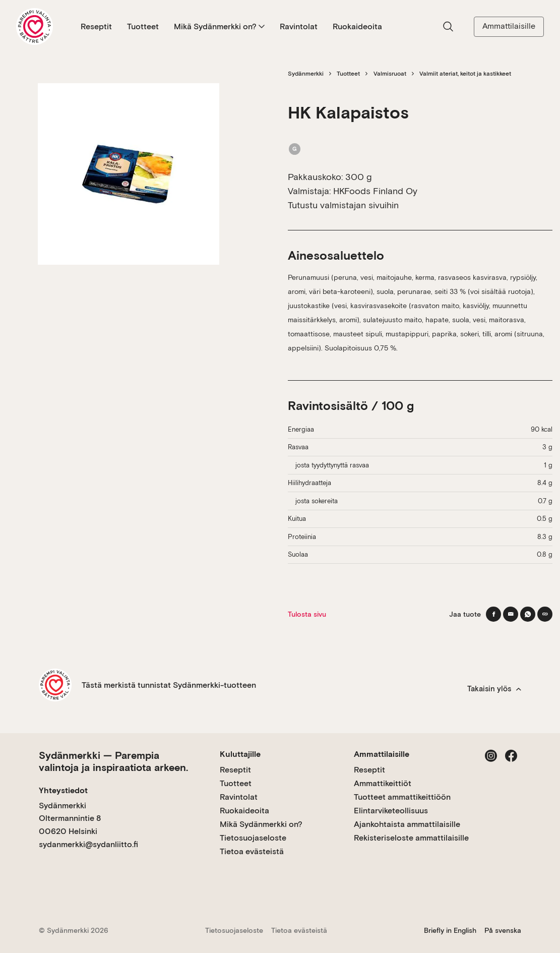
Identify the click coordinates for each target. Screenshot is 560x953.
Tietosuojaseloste (253, 838)
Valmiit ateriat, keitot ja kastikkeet (465, 74)
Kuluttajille (240, 754)
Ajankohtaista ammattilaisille (407, 824)
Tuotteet (143, 26)
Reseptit (96, 26)
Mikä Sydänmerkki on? (219, 26)
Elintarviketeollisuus (391, 811)
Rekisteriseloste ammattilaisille (411, 838)
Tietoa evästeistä (252, 851)
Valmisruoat (390, 74)
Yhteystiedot (63, 790)
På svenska (503, 930)
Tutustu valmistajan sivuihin (343, 205)
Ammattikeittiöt (383, 783)
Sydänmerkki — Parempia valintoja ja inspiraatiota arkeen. (113, 761)
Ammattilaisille (509, 26)
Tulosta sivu (307, 614)
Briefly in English (450, 930)
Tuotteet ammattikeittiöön (402, 797)
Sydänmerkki (306, 74)
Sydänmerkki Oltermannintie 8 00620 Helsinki (70, 818)
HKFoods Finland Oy (375, 191)
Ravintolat (299, 26)
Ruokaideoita (357, 26)
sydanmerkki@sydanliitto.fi (88, 844)
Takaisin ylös (494, 689)
